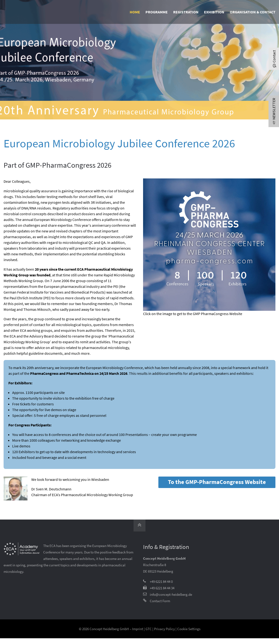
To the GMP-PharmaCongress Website (217, 482)
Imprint (138, 629)
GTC (149, 629)
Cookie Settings (189, 629)
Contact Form (160, 601)
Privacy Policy (164, 629)
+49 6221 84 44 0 (161, 582)
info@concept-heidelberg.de (171, 594)
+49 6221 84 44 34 (162, 588)
